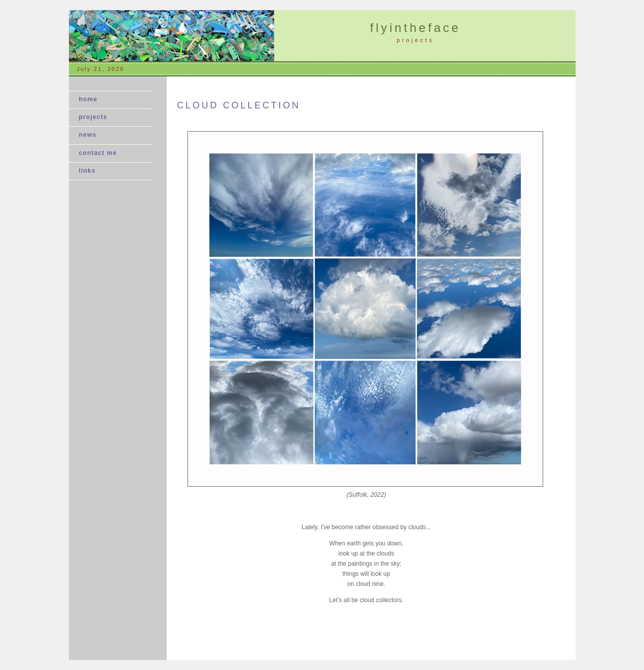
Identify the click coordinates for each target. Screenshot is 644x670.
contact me (98, 153)
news (91, 135)
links (87, 171)
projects (93, 117)
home (88, 99)
